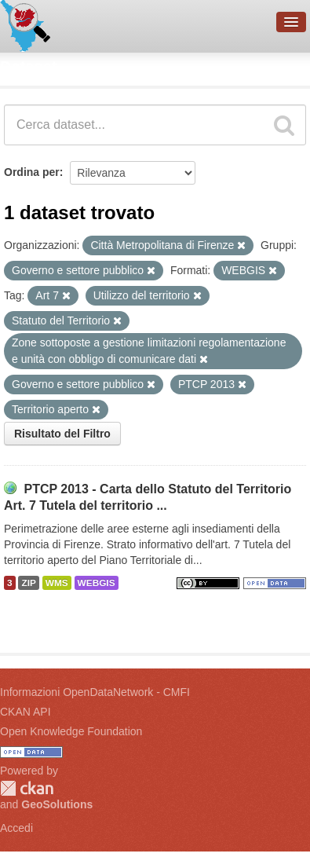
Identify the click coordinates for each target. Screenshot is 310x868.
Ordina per (32, 172)
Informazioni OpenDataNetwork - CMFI (95, 692)
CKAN (27, 788)
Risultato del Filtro (62, 434)
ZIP (28, 583)
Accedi (16, 828)
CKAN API (26, 712)
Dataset (28, 67)
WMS (57, 583)
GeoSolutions (57, 804)
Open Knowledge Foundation (71, 731)
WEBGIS (97, 583)
